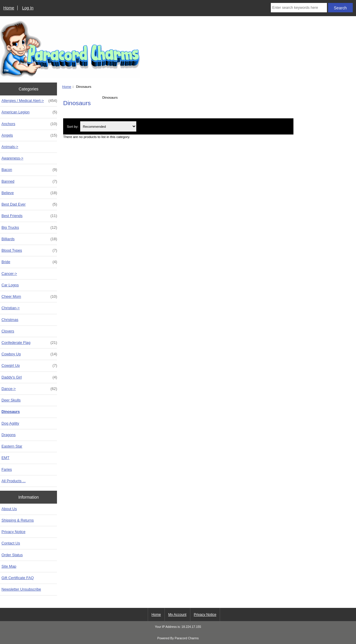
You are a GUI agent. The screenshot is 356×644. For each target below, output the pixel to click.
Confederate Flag (29, 343)
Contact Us (11, 543)
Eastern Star (12, 446)
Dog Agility (10, 423)
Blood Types (29, 250)
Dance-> (29, 389)
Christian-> (11, 308)
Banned (29, 181)
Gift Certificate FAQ (18, 578)
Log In (28, 8)
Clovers (8, 331)
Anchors (29, 124)
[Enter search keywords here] (299, 8)
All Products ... (14, 481)
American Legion (29, 112)
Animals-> (10, 147)
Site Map (9, 566)
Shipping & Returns (18, 520)
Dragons (9, 435)
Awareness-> (12, 158)
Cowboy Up (29, 354)
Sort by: (73, 126)
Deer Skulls (11, 400)
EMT (5, 458)
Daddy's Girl (29, 377)
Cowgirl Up (29, 366)
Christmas (10, 320)
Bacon (29, 170)
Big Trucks (29, 228)
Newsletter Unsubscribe (21, 589)
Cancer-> (9, 274)
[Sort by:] (108, 126)
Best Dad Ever (29, 204)
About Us (9, 509)
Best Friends (29, 216)
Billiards (29, 239)
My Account (177, 615)
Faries (7, 469)
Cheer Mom (29, 297)
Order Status (12, 555)
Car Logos (10, 285)
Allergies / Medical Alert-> (29, 101)
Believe (29, 193)
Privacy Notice (13, 532)
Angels (29, 135)
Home (9, 8)
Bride (29, 262)
